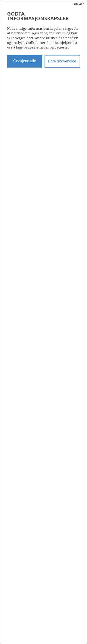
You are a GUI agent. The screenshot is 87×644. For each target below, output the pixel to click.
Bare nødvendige (62, 61)
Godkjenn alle (25, 61)
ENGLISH (79, 4)
